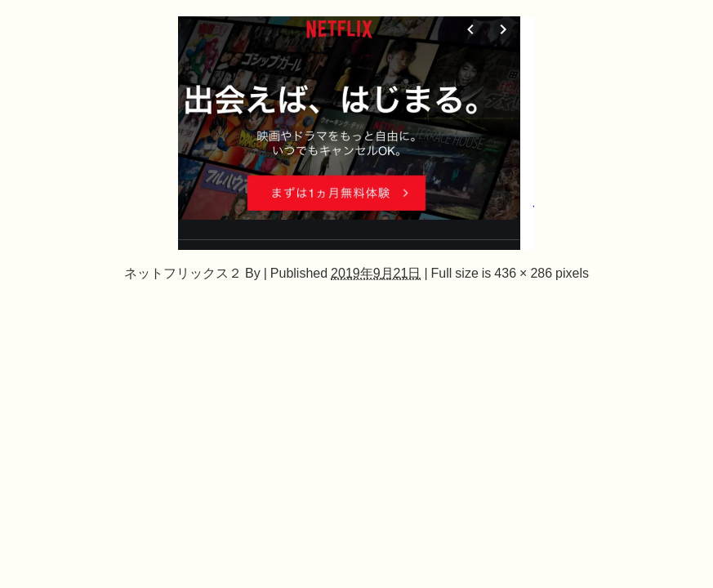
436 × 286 (523, 273)
